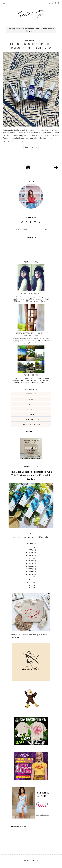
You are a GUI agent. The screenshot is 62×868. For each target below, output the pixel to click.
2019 (30, 566)
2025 (30, 550)
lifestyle (31, 394)
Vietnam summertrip (31, 375)
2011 (31, 588)
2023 (30, 555)
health (31, 414)
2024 (30, 553)
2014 (31, 580)
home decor (31, 399)
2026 (31, 547)
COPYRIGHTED (31, 864)
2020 (30, 563)
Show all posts (31, 31)
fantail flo (28, 860)
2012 (31, 585)
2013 (31, 582)
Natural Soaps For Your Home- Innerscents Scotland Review (31, 46)
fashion (31, 404)
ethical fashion (31, 419)
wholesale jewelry (18, 827)
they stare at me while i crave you (31, 294)
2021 (30, 561)
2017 (30, 572)
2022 (31, 558)
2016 (30, 574)
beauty (31, 409)
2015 (31, 577)
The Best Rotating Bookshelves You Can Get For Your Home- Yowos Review (31, 334)
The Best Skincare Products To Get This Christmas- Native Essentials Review (31, 475)
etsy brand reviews (31, 424)
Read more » (31, 147)
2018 (30, 569)
